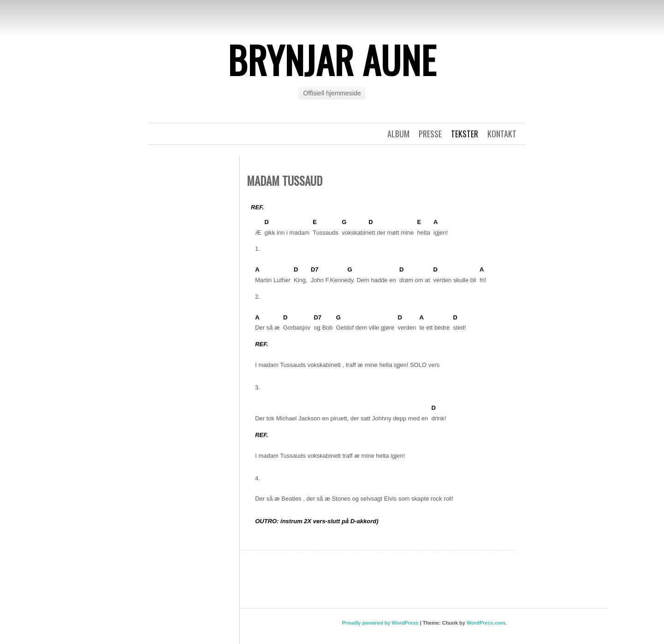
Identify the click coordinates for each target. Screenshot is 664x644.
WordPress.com (486, 623)
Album (398, 134)
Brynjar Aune (332, 59)
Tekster (465, 134)
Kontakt (502, 134)
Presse (430, 134)
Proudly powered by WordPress (380, 623)
